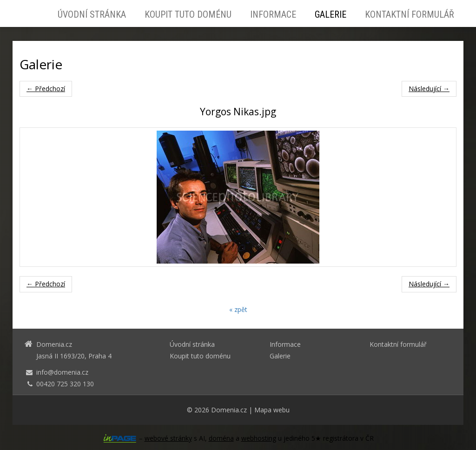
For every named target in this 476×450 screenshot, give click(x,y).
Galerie (331, 14)
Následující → (429, 89)
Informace (273, 14)
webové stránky (168, 438)
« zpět (238, 309)
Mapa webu (272, 410)
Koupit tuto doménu (188, 14)
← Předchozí (46, 89)
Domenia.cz (229, 410)
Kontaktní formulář (410, 14)
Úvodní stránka (92, 14)
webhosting (259, 438)
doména (221, 438)
